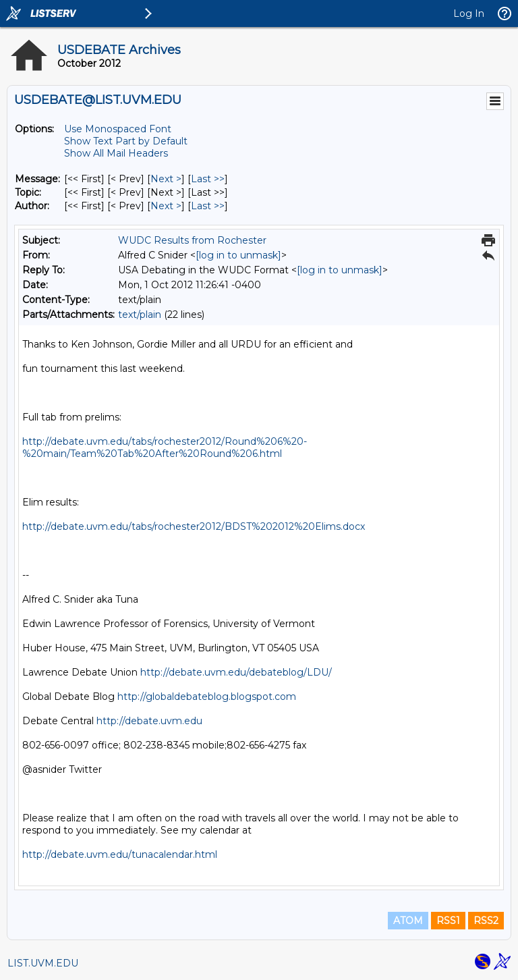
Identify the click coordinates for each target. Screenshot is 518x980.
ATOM (408, 921)
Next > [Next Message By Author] (166, 206)
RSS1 (448, 921)
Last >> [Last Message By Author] (208, 206)
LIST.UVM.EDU (43, 963)
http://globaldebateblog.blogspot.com (207, 697)
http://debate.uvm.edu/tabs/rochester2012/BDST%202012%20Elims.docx (194, 526)
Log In (469, 13)
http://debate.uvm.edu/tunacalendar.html (120, 854)
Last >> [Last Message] (208, 179)
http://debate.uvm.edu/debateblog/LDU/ (236, 672)
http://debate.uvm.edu (149, 721)
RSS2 (486, 921)
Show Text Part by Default (126, 141)
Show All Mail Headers (116, 153)
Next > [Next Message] (166, 179)
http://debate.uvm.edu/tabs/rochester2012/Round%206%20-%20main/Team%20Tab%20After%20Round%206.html (165, 447)
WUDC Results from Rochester (192, 240)
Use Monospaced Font (118, 129)
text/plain (140, 315)
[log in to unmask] (238, 255)
